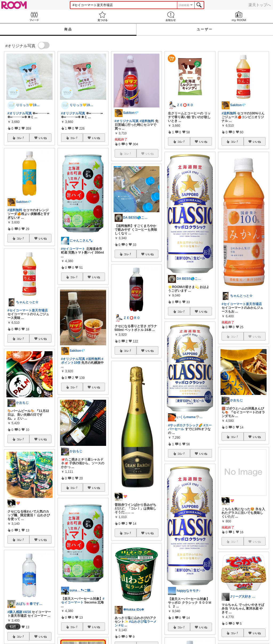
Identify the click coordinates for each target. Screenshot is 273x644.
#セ (121, 625)
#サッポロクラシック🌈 (185, 425)
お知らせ (171, 16)
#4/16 (27, 612)
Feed (34, 16)
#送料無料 (15, 210)
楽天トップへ (260, 5)
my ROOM (239, 16)
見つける (102, 16)
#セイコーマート (73, 249)
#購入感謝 (15, 612)
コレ (21, 138)
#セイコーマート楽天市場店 (28, 310)
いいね (43, 138)
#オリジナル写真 (20, 113)
